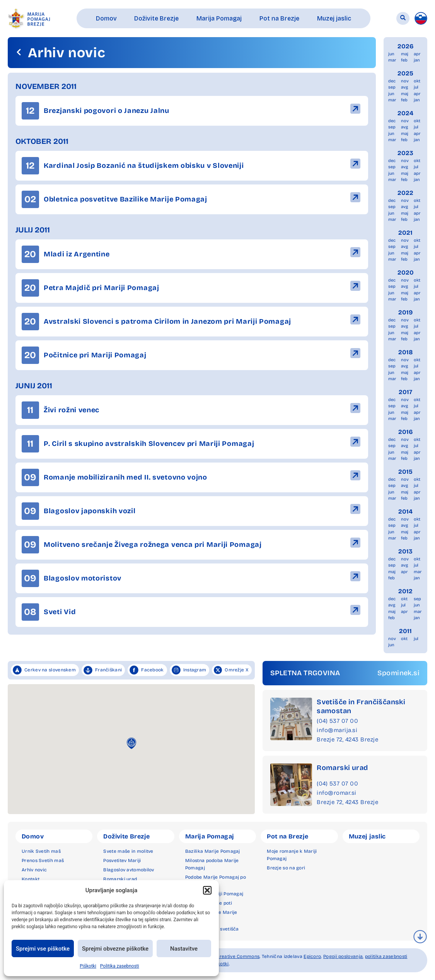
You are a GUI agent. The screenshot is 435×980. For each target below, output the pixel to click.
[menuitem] (421, 18)
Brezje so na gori (286, 868)
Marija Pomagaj (210, 836)
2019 (405, 312)
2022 (405, 193)
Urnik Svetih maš (41, 851)
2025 (405, 73)
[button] (207, 890)
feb (404, 60)
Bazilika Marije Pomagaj (213, 851)
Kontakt (31, 879)
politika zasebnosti (386, 956)
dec (392, 81)
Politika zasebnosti (120, 966)
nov (405, 81)
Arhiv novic (34, 870)
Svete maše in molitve (128, 851)
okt (417, 81)
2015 (405, 472)
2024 (405, 113)
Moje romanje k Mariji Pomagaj (292, 855)
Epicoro (312, 956)
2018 (406, 352)
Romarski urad (342, 768)
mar (392, 60)
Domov (33, 836)
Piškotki (88, 966)
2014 (405, 511)
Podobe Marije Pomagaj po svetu (216, 881)
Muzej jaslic (367, 836)
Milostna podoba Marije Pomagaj (212, 864)
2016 (406, 432)
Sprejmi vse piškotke (43, 949)
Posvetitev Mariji (122, 860)
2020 (406, 272)
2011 (405, 631)
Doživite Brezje (126, 836)
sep (392, 87)
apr (417, 54)
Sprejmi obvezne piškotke (115, 949)
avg (404, 87)
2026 (406, 46)
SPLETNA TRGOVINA (305, 673)
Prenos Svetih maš (43, 860)
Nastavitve (184, 949)
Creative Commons (238, 956)
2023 (405, 153)
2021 (405, 233)
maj (405, 54)
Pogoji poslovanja (343, 956)
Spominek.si (398, 673)
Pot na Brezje (287, 836)
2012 (405, 591)
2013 (405, 551)
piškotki (220, 964)
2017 (405, 392)
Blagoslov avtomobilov (129, 870)
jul (416, 87)
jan (417, 60)
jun (391, 54)
